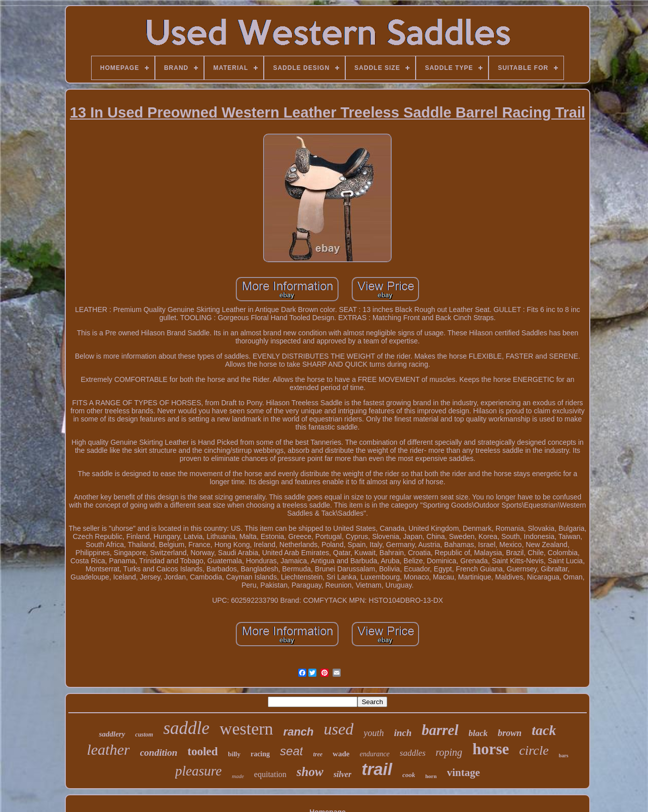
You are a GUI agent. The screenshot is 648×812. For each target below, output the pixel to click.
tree (318, 754)
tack (544, 730)
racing (260, 754)
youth (374, 733)
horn (431, 776)
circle (534, 750)
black (478, 733)
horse (491, 749)
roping (449, 752)
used (339, 729)
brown (510, 733)
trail (377, 769)
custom (144, 734)
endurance (374, 754)
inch (403, 733)
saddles (413, 753)
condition (158, 752)
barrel (440, 730)
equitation (270, 774)
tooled (202, 751)
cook (409, 775)
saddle (186, 728)
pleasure (198, 771)
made (238, 776)
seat (291, 751)
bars (564, 756)
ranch (299, 732)
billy (234, 754)
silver (343, 774)
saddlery (112, 734)
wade (341, 754)
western (247, 729)
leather (108, 749)
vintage (463, 772)
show (310, 772)
